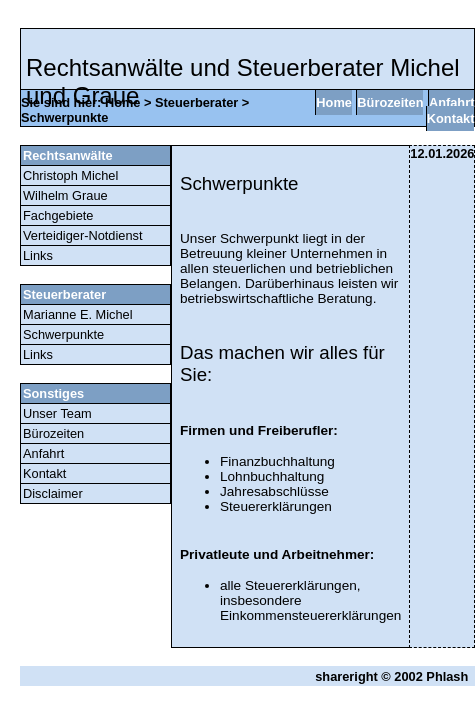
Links (38, 255)
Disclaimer (53, 493)
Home (123, 102)
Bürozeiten (390, 102)
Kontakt (451, 118)
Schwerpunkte (64, 117)
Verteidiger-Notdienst (83, 235)
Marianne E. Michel (78, 314)
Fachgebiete (58, 215)
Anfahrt (452, 102)
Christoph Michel (70, 175)
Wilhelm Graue (65, 195)
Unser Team (57, 413)
